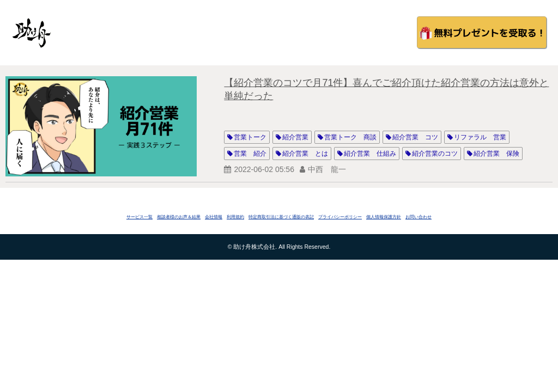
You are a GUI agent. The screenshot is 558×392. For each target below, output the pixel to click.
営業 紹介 (250, 154)
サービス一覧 (139, 217)
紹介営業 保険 (496, 154)
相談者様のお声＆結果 (179, 217)
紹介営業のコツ (435, 154)
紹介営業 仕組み (370, 154)
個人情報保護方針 (384, 217)
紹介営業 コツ (415, 137)
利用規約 (235, 217)
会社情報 (214, 217)
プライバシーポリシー (340, 217)
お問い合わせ (418, 217)
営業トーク (250, 137)
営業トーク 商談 (350, 137)
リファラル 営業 (480, 137)
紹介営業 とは (305, 154)
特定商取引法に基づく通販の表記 (281, 217)
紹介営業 (295, 137)
